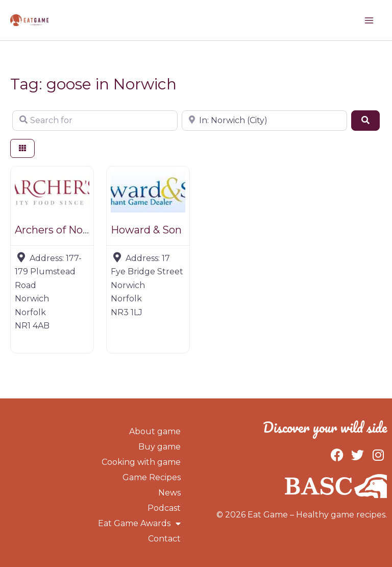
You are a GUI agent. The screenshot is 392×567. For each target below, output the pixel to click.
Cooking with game (141, 462)
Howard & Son (146, 230)
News (169, 493)
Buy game (160, 447)
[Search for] (95, 121)
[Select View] (22, 148)
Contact (164, 539)
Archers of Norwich (63, 230)
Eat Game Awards (139, 524)
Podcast (164, 508)
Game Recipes (152, 477)
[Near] (264, 121)
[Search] (365, 121)
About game (155, 431)
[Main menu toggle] (369, 20)
